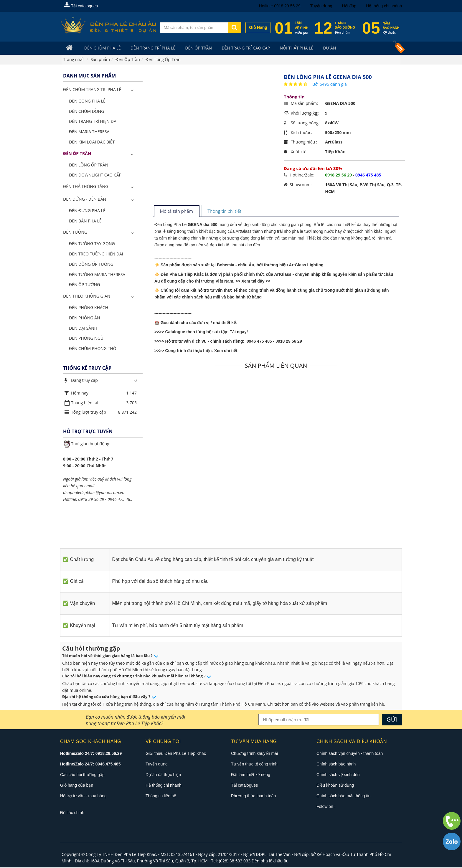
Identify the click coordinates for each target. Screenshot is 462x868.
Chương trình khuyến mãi (254, 754)
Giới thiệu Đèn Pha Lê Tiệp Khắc (176, 754)
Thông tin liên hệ (161, 796)
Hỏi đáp (349, 6)
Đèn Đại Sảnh (83, 328)
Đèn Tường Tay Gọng (92, 244)
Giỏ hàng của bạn (77, 786)
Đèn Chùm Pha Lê (101, 48)
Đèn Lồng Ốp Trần (89, 165)
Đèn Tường (75, 233)
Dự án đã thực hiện (163, 775)
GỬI (392, 720)
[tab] (177, 212)
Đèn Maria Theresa (89, 132)
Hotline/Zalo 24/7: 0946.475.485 (90, 764)
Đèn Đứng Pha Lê (87, 211)
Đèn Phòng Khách (89, 308)
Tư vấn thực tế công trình (254, 764)
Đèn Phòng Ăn (85, 318)
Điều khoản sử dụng (335, 786)
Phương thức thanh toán (253, 796)
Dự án (320, 48)
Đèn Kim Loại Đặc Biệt (92, 142)
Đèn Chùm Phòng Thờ (93, 349)
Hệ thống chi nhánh (384, 6)
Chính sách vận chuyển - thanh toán (350, 754)
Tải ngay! (239, 332)
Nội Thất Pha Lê (289, 48)
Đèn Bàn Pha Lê (85, 221)
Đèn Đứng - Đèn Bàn (85, 199)
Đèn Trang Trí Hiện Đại (93, 122)
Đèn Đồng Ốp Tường (91, 264)
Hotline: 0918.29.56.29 (280, 6)
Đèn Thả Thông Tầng (86, 187)
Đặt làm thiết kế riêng (251, 775)
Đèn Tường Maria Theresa (97, 275)
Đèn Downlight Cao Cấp (95, 175)
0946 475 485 (120, 500)
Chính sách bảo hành (336, 764)
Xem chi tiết (226, 351)
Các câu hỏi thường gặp (82, 775)
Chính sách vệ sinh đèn (338, 775)
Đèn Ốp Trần (194, 48)
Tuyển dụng (321, 6)
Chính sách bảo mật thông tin (343, 796)
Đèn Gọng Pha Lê (87, 101)
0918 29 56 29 (91, 500)
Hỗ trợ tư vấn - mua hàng (83, 796)
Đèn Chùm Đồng (86, 112)
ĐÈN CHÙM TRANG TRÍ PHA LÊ (92, 90)
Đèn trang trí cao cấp (240, 48)
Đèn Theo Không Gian (87, 297)
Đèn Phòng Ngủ (86, 339)
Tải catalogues (81, 6)
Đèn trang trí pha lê (150, 48)
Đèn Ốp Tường (84, 285)
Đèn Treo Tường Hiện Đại (96, 254)
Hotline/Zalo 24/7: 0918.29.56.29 (91, 754)
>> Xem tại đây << (253, 281)
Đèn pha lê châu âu (270, 861)
